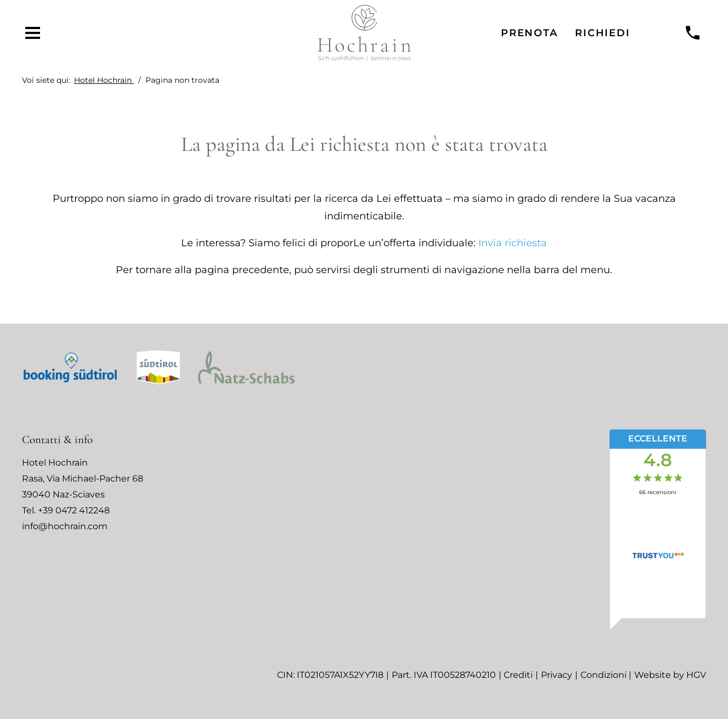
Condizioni (603, 675)
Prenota (529, 33)
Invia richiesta (513, 243)
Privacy (557, 675)
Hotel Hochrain (104, 80)
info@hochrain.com (65, 526)
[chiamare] (693, 33)
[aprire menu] (33, 33)
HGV (696, 675)
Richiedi (602, 33)
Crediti (518, 675)
